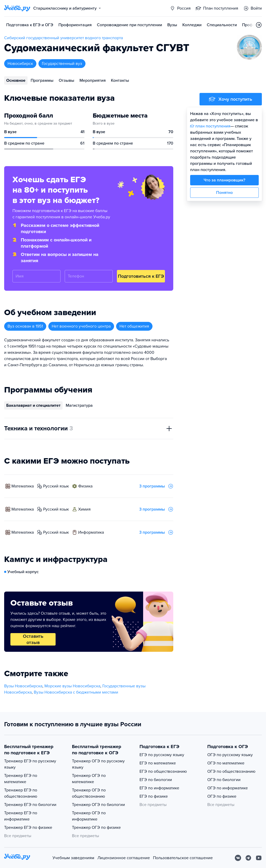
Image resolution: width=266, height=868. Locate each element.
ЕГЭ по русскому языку (162, 755)
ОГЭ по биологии (224, 780)
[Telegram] (248, 858)
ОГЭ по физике (222, 796)
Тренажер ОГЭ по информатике (89, 816)
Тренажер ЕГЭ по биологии (30, 805)
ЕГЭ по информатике (159, 788)
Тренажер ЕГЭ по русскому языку (30, 764)
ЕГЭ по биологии (156, 780)
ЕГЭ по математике (158, 763)
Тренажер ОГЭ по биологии (98, 805)
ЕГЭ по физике (154, 796)
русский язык (56, 486)
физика (85, 486)
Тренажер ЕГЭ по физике (28, 828)
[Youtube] (259, 858)
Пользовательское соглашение (183, 858)
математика (23, 486)
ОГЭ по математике (226, 763)
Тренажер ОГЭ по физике (96, 828)
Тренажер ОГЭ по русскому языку (98, 764)
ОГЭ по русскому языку (230, 755)
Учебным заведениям (73, 858)
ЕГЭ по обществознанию (163, 771)
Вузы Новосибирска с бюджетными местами (76, 692)
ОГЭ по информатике (228, 788)
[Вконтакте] (238, 858)
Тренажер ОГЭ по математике (89, 779)
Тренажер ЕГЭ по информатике (21, 816)
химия (84, 509)
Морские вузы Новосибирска (72, 686)
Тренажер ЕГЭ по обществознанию (21, 793)
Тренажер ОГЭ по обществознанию (89, 793)
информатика (91, 532)
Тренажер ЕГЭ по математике (21, 779)
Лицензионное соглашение (124, 858)
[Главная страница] (17, 8)
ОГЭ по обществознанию (231, 771)
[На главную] (17, 858)
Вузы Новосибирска (23, 686)
